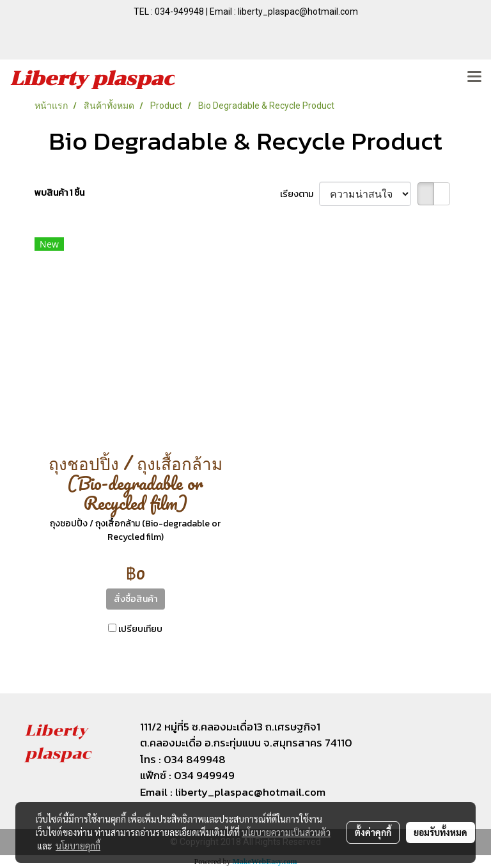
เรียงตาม (300, 194)
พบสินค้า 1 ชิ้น (59, 193)
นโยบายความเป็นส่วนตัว (286, 832)
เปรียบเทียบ (140, 629)
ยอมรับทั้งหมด (440, 832)
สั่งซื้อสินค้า (136, 599)
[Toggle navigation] (474, 77)
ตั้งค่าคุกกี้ (373, 832)
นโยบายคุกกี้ (78, 846)
